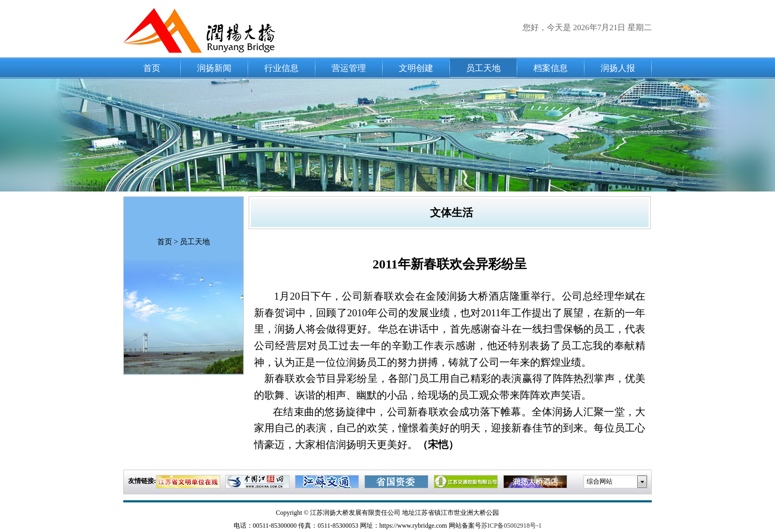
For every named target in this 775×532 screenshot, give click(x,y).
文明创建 (416, 68)
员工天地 (483, 68)
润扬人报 (618, 68)
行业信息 (281, 68)
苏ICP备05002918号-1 (512, 526)
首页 (152, 68)
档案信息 (551, 68)
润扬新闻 (214, 68)
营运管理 (349, 68)
